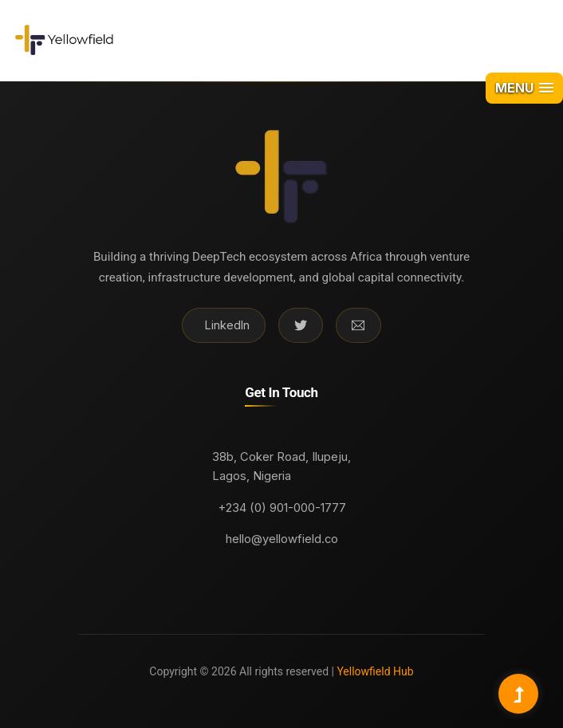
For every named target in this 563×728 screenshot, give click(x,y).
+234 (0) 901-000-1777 (282, 508)
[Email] (358, 325)
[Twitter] (301, 325)
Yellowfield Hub (374, 671)
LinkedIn (227, 325)
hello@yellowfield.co (282, 539)
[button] (524, 88)
